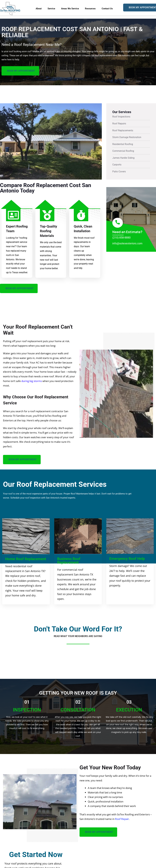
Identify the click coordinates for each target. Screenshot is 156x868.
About (39, 9)
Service (51, 9)
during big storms (32, 381)
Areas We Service (70, 9)
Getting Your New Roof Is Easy (78, 693)
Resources (90, 9)
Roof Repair (122, 819)
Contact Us (107, 9)
